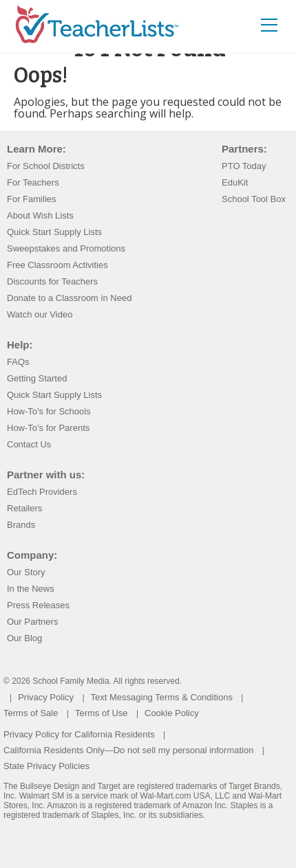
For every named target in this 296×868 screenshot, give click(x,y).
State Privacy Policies (46, 766)
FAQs (18, 362)
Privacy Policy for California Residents (79, 734)
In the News (31, 589)
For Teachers (33, 182)
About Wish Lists (40, 215)
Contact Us (29, 444)
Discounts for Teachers (52, 281)
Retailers (24, 508)
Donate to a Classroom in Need (69, 298)
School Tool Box (254, 199)
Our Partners (32, 622)
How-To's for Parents (48, 428)
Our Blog (24, 638)
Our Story (26, 572)
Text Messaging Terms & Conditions (162, 697)
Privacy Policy (46, 697)
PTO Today (244, 166)
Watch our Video (40, 314)
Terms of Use (102, 713)
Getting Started (37, 378)
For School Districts (46, 166)
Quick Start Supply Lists (54, 232)
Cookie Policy (172, 713)
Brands (21, 525)
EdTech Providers (42, 492)
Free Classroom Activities (57, 265)
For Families (32, 199)
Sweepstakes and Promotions (66, 248)
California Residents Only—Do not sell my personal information (128, 750)
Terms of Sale (31, 713)
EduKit (235, 182)
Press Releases (38, 605)
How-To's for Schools (49, 411)
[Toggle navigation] (269, 24)
